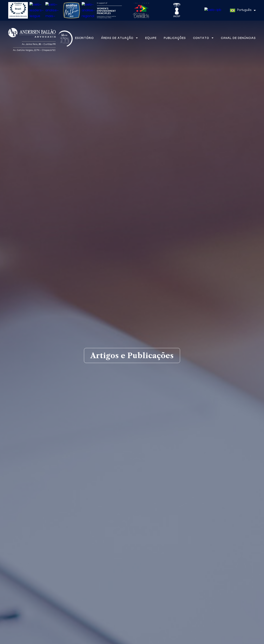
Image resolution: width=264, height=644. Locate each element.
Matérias (18, 515)
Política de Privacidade (67, 640)
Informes (120, 515)
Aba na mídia (83, 515)
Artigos (48, 515)
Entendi (246, 639)
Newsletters (156, 515)
